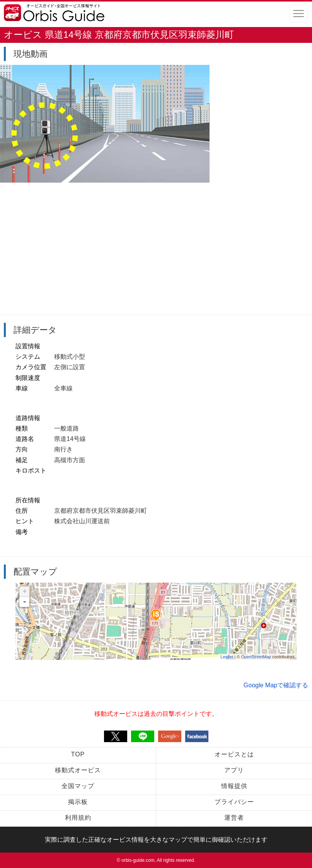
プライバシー (234, 802)
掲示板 (78, 802)
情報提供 (234, 786)
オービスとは (234, 754)
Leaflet (227, 657)
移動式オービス (78, 770)
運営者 (234, 818)
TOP (78, 754)
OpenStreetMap (256, 657)
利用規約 (78, 818)
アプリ (234, 770)
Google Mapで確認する (276, 685)
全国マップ (78, 786)
